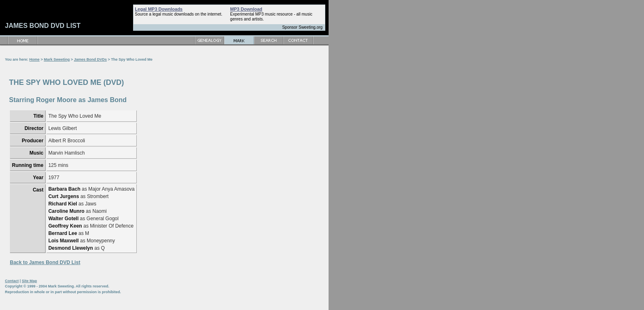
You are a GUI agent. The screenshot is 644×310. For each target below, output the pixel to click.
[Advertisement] (299, 168)
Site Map (29, 281)
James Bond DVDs (90, 59)
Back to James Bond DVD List (45, 262)
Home (34, 59)
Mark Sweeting (57, 59)
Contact (12, 281)
